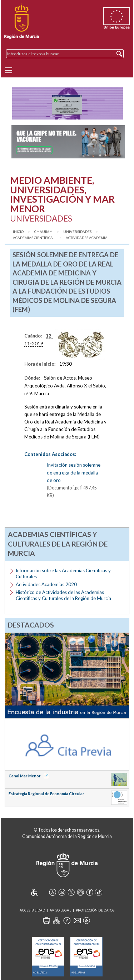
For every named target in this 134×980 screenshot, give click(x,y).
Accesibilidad (32, 910)
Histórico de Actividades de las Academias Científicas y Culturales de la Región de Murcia (63, 595)
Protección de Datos (95, 910)
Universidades (77, 232)
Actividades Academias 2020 (46, 584)
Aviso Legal (60, 910)
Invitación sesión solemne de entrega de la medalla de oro (74, 472)
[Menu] (9, 70)
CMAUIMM (43, 232)
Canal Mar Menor (30, 776)
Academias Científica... (34, 238)
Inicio (18, 232)
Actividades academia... (88, 238)
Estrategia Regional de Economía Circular (46, 794)
